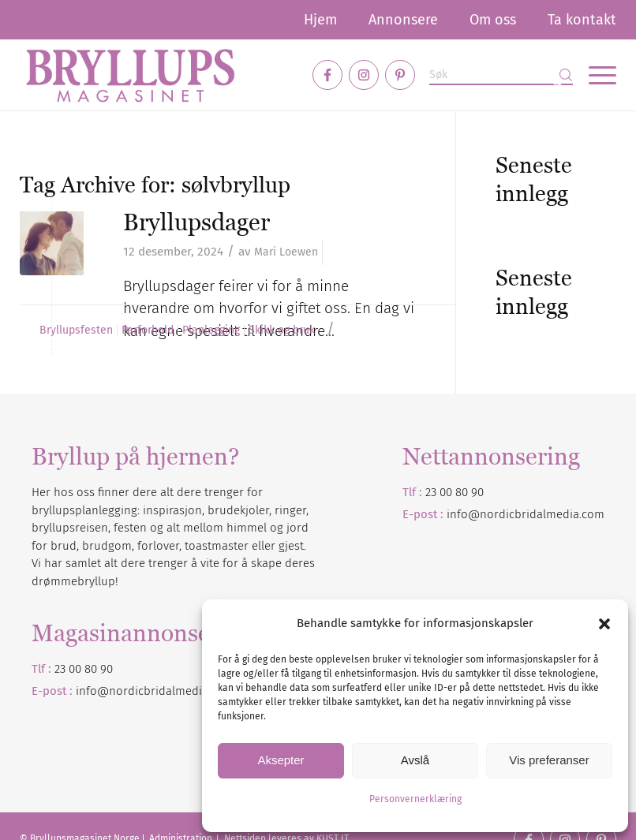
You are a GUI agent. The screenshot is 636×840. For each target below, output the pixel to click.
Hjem (320, 20)
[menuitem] (320, 20)
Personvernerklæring (415, 799)
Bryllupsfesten (76, 330)
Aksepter (281, 760)
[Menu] (595, 75)
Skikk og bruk (282, 330)
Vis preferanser (549, 760)
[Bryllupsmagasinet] (130, 75)
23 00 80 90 (455, 492)
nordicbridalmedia (159, 691)
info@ (92, 691)
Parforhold (148, 330)
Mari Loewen (286, 252)
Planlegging (211, 330)
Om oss (493, 20)
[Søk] (501, 75)
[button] (604, 624)
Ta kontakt (582, 20)
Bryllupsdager (196, 222)
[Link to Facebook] (327, 75)
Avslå (415, 760)
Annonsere (403, 20)
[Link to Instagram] (364, 75)
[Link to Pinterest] (400, 75)
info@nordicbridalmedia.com (526, 514)
